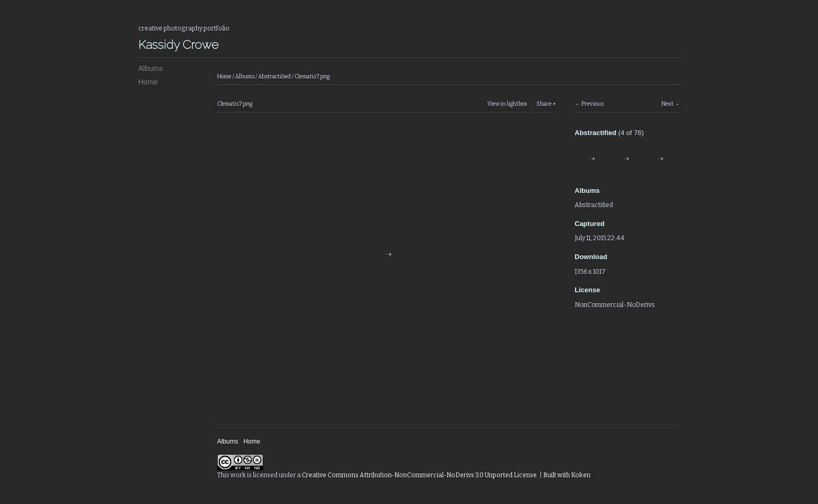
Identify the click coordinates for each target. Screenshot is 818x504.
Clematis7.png (312, 76)
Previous (592, 104)
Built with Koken (567, 475)
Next (667, 104)
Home (148, 82)
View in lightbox (507, 104)
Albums (151, 68)
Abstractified (274, 76)
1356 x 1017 (590, 272)
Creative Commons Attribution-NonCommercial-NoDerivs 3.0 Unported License (419, 475)
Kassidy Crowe (178, 44)
